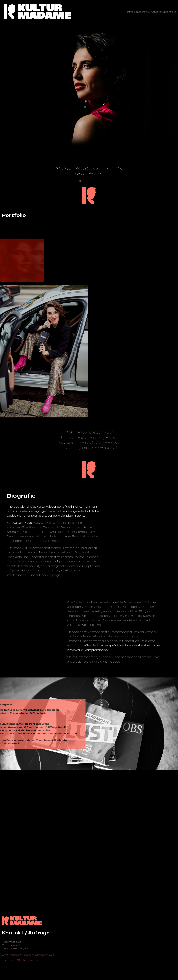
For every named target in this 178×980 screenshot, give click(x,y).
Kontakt (171, 12)
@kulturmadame (28, 953)
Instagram (157, 12)
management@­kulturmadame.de (32, 948)
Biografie (143, 12)
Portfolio (130, 12)
